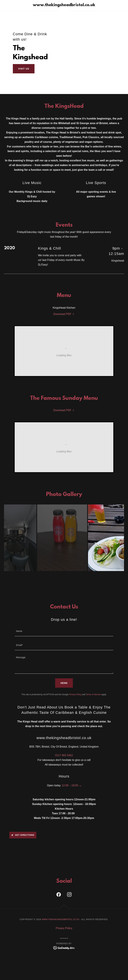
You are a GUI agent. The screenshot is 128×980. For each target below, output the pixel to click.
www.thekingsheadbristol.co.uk (60, 915)
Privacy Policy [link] (75, 690)
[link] (64, 5)
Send (64, 679)
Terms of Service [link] (93, 690)
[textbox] (64, 627)
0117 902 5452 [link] (64, 751)
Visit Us (24, 69)
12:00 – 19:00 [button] (70, 781)
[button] (80, 782)
